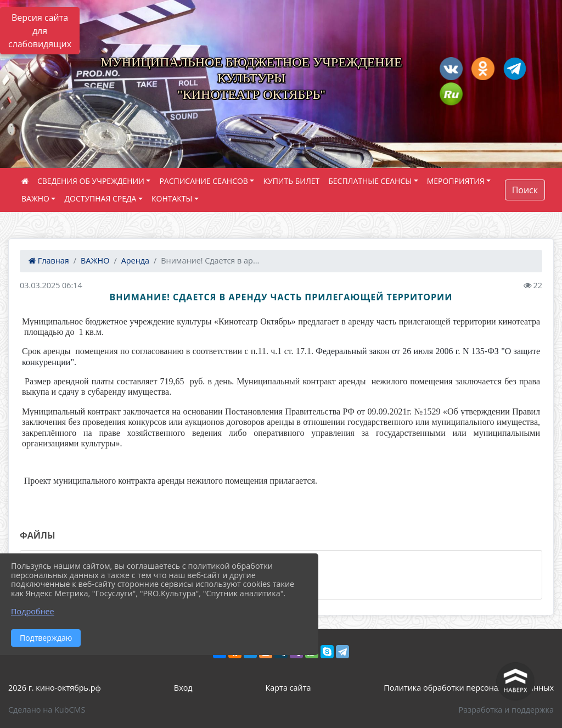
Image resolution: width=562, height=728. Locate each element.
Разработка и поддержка (506, 710)
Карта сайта (288, 688)
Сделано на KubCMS (47, 710)
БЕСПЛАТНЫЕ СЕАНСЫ (370, 181)
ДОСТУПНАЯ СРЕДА (100, 198)
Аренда (135, 261)
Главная (49, 261)
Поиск (525, 190)
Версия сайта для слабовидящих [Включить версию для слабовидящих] (40, 31)
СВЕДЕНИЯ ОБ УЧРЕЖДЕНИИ (91, 181)
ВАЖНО (35, 198)
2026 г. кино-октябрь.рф (55, 688)
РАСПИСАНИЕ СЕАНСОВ (204, 181)
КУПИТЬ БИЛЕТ (291, 181)
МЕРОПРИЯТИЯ (456, 181)
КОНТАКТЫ (172, 198)
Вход (183, 688)
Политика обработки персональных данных (469, 688)
